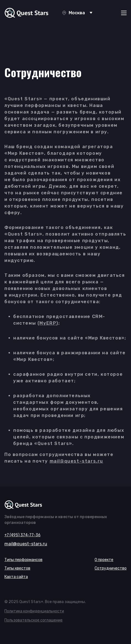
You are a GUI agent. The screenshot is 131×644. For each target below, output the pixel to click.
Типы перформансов (23, 560)
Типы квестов (17, 568)
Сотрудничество (111, 568)
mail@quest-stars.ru (76, 461)
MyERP (48, 323)
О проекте (104, 560)
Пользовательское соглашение (34, 620)
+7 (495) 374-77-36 (22, 535)
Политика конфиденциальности (34, 611)
